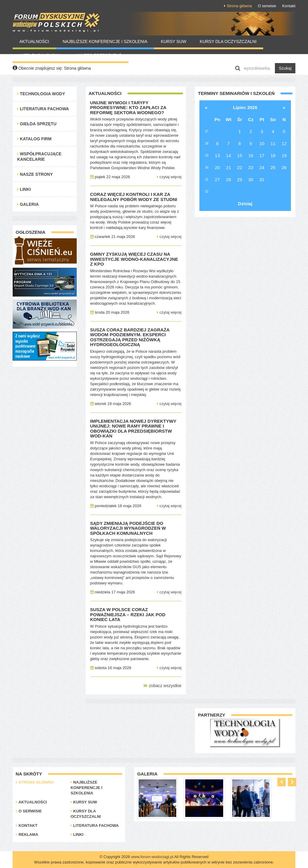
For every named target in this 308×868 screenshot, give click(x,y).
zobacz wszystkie (163, 686)
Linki (24, 189)
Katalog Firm (34, 139)
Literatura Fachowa (43, 109)
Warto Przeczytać (99, 55)
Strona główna (238, 6)
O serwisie (267, 6)
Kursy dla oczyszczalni (228, 41)
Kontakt (289, 6)
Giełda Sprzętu (37, 124)
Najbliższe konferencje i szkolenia (105, 41)
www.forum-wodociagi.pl (152, 857)
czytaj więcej (169, 177)
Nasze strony (35, 174)
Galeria (28, 204)
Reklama (27, 834)
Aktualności (34, 41)
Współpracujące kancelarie (39, 157)
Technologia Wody (41, 94)
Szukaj (285, 68)
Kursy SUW (174, 41)
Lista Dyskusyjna (41, 55)
